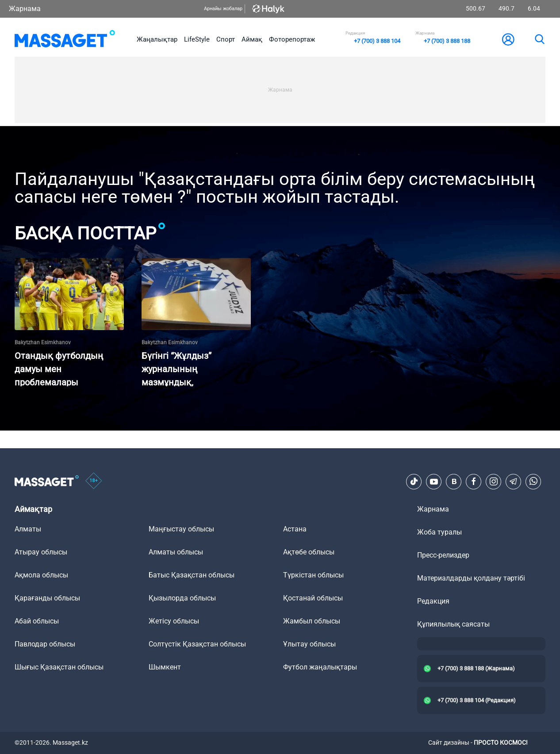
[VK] (454, 481)
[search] (539, 39)
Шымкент (165, 667)
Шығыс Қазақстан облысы (59, 667)
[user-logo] (508, 39)
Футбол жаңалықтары (320, 667)
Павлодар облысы (45, 644)
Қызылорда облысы (182, 598)
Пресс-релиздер (443, 555)
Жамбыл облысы (312, 621)
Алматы (28, 529)
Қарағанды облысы (47, 598)
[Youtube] (434, 481)
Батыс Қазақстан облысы (192, 575)
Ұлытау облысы (309, 644)
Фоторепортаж (292, 39)
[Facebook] (474, 481)
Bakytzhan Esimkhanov (43, 342)
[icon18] (94, 481)
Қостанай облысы (313, 598)
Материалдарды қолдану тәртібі (471, 578)
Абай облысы (37, 621)
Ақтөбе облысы (309, 552)
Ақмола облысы (41, 575)
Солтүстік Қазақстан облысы (197, 644)
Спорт (226, 39)
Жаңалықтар (157, 39)
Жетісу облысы (174, 621)
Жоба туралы (439, 532)
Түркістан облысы (313, 575)
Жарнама (25, 9)
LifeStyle (197, 39)
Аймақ (252, 39)
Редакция (433, 601)
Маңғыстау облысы (181, 529)
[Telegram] (514, 481)
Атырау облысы (41, 552)
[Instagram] (494, 481)
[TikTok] (414, 481)
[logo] (65, 39)
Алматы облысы (176, 552)
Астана (295, 529)
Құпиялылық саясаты (453, 624)
